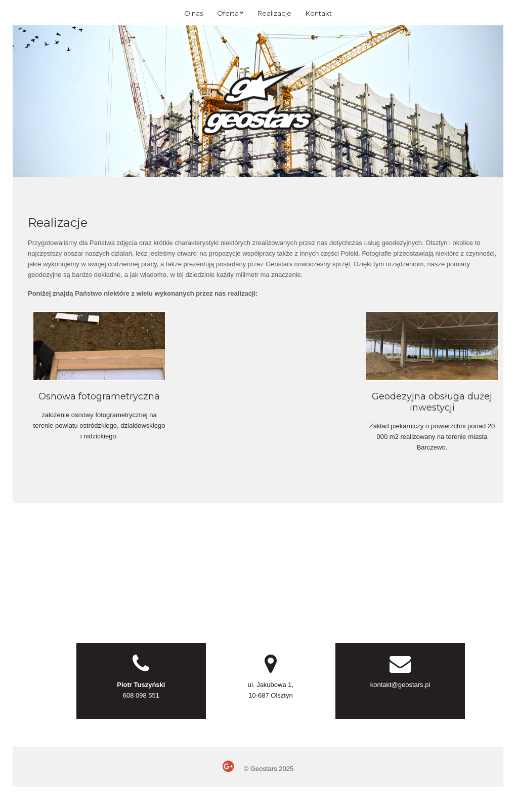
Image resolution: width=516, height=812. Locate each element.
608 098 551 (141, 695)
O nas (193, 13)
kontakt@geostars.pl (400, 685)
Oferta (228, 13)
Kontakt (319, 13)
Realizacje (274, 13)
